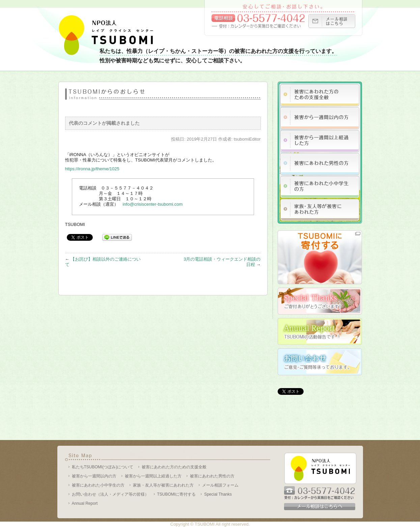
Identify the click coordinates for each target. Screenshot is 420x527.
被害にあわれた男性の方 (212, 476)
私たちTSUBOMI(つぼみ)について (103, 467)
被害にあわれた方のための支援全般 (174, 467)
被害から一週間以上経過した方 (153, 476)
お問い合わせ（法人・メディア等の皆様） (110, 494)
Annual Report (85, 503)
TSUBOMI (205, 524)
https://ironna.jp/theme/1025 (92, 169)
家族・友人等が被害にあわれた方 (163, 485)
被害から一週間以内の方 (94, 476)
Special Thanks (218, 494)
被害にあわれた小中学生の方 (98, 485)
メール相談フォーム (220, 485)
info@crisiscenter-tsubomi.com (153, 204)
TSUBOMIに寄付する (177, 494)
